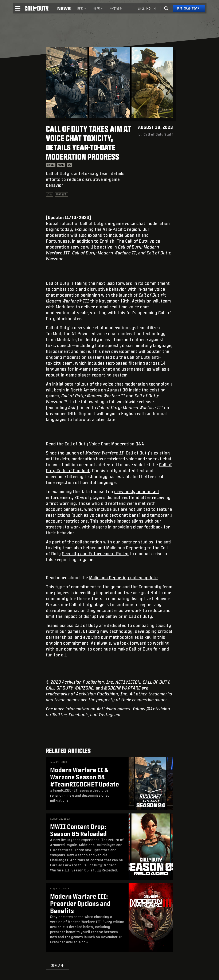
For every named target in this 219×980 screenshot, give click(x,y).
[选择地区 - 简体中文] (147, 8)
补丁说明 (116, 8)
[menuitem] (82, 8)
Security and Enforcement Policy (95, 554)
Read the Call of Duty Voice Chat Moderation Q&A (95, 444)
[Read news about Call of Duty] (64, 8)
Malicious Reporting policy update (123, 578)
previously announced (137, 491)
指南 (98, 8)
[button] (18, 8)
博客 (82, 8)
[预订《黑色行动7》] (189, 8)
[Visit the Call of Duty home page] (37, 8)
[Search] (166, 8)
